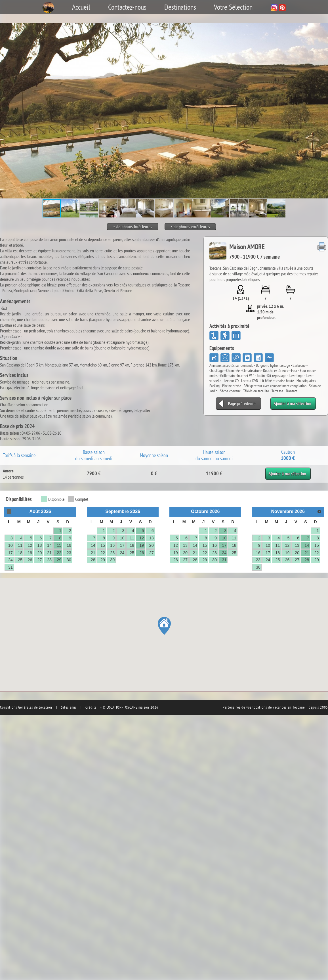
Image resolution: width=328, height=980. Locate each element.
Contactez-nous (127, 7)
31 (10, 567)
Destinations (180, 7)
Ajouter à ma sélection (288, 470)
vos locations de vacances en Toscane (276, 707)
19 (30, 553)
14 (49, 545)
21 (49, 553)
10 (10, 545)
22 (59, 553)
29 (59, 560)
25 (20, 560)
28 (49, 560)
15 (59, 545)
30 (69, 560)
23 (69, 553)
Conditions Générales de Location (26, 707)
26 (30, 560)
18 (20, 553)
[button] (323, 111)
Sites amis (69, 707)
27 (40, 560)
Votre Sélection (233, 7)
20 (40, 553)
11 (20, 545)
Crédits (91, 707)
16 (69, 545)
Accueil (81, 7)
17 (10, 553)
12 (30, 545)
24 (10, 560)
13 (40, 545)
